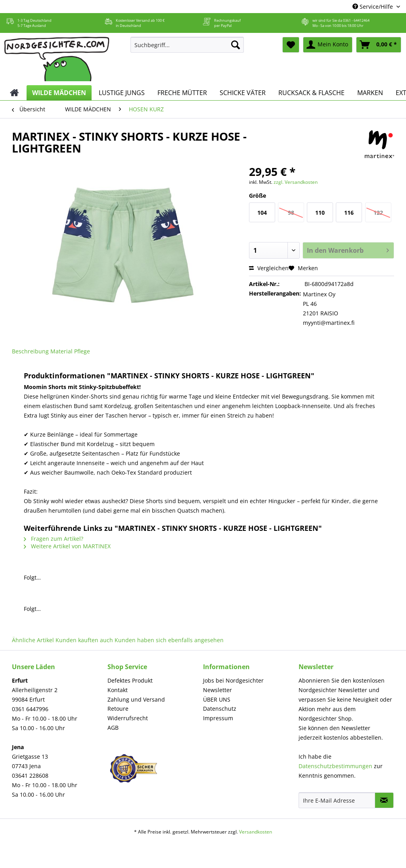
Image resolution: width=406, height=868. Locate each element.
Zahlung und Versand (136, 699)
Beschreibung (30, 351)
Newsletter (217, 690)
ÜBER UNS (217, 699)
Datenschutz (220, 709)
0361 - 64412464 (356, 20)
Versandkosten (256, 832)
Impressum (218, 718)
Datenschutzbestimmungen (335, 766)
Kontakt (118, 690)
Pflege (82, 351)
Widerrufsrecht (128, 718)
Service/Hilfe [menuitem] (373, 7)
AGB (113, 728)
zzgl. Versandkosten (296, 182)
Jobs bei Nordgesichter (233, 680)
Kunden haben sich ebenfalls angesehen (169, 640)
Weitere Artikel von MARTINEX (67, 546)
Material (61, 351)
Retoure (118, 709)
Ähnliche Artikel (33, 640)
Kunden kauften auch (84, 640)
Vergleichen (269, 268)
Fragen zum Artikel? (54, 539)
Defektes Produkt (130, 680)
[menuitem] (187, 49)
